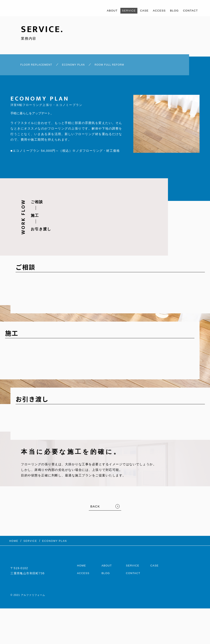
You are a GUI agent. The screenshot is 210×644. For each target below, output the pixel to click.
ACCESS (155, 11)
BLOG (172, 11)
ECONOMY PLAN (77, 66)
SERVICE (122, 11)
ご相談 (37, 204)
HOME (82, 564)
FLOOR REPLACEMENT (30, 66)
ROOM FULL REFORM (122, 66)
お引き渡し (41, 231)
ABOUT (104, 11)
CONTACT (189, 11)
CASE (139, 11)
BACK (95, 508)
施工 (35, 218)
